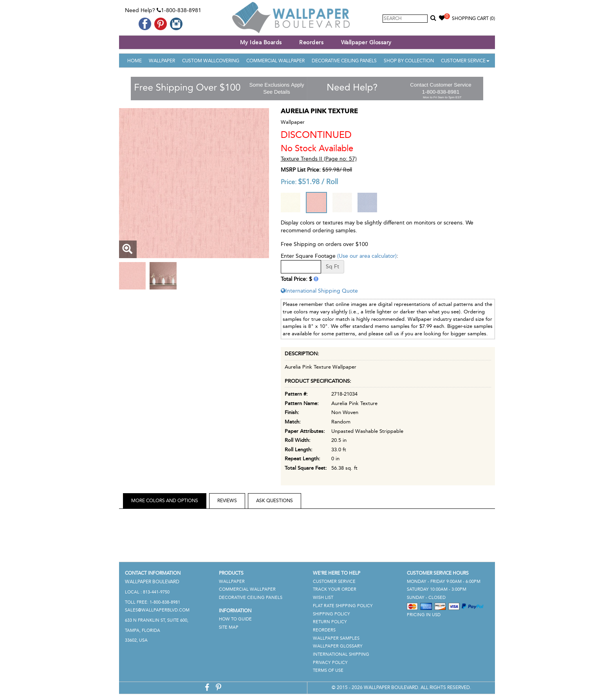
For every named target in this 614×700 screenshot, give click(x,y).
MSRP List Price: (301, 170)
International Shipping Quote (319, 291)
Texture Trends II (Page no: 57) (319, 159)
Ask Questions (274, 501)
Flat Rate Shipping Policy (343, 606)
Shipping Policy (331, 614)
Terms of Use (328, 670)
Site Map (229, 627)
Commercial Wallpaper (275, 61)
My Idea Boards (261, 43)
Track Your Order (335, 589)
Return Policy (330, 622)
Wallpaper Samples (336, 638)
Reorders (311, 43)
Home (135, 61)
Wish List (323, 598)
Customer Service (465, 61)
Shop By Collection (409, 61)
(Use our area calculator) (367, 256)
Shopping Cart (473, 18)
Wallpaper (162, 61)
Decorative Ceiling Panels (344, 61)
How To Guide (235, 619)
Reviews (227, 501)
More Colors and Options (165, 501)
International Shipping (341, 654)
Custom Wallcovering (211, 61)
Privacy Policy (330, 663)
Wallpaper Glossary (366, 43)
